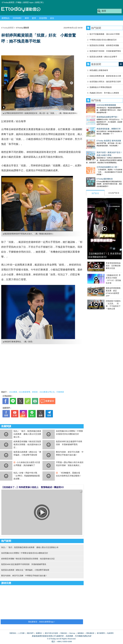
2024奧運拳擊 (25, 392)
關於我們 (30, 633)
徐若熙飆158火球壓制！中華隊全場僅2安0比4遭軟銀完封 (25, 553)
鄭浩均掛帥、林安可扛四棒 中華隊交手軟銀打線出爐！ (24, 576)
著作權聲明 (101, 633)
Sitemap (72, 633)
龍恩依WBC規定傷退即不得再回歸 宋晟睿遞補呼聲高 (24, 564)
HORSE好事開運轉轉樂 (96, 105)
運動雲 (23, 10)
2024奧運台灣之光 (47, 392)
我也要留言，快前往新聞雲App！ (42, 622)
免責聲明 (110, 633)
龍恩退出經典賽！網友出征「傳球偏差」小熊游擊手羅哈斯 (25, 570)
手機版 (19, 2)
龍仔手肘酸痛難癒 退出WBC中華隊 (105, 34)
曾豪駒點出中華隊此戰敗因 (101, 87)
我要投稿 (13, 633)
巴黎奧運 (60, 392)
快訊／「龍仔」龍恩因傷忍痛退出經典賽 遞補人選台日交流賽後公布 (27, 434)
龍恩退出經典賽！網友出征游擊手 (103, 57)
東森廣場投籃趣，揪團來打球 (98, 124)
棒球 (27, 18)
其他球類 (43, 18)
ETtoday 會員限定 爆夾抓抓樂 (98, 133)
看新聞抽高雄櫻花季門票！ (97, 114)
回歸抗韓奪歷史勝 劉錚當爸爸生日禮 (105, 76)
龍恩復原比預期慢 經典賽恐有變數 (104, 45)
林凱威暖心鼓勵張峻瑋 (99, 70)
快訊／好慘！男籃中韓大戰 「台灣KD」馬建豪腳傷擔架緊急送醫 (27, 476)
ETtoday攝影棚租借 (94, 167)
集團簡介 (39, 633)
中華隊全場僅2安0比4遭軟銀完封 (103, 40)
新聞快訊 (6, 18)
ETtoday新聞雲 (8, 2)
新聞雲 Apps (28, 2)
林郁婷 (35, 392)
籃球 (34, 18)
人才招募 (21, 633)
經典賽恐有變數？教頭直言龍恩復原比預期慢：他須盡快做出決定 (27, 444)
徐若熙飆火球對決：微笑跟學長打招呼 (105, 82)
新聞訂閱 (39, 2)
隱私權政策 (90, 633)
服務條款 (81, 633)
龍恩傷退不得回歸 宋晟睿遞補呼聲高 (105, 51)
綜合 (52, 18)
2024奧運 (13, 392)
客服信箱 (64, 633)
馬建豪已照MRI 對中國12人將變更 (104, 93)
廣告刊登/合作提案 (51, 633)
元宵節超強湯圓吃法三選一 (97, 157)
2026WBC (17, 18)
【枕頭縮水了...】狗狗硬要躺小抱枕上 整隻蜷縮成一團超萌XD (33, 487)
